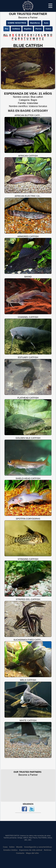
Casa (5, 847)
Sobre (12, 847)
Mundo (19, 847)
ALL (6, 35)
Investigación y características (38, 847)
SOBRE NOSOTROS (17, 23)
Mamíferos (35, 23)
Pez (7, 29)
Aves (46, 23)
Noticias (48, 850)
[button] (5, 69)
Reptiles (28, 29)
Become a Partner (28, 18)
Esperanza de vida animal (31, 850)
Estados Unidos (10, 850)
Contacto (20, 853)
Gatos (48, 29)
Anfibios (16, 29)
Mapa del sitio (32, 853)
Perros (38, 29)
